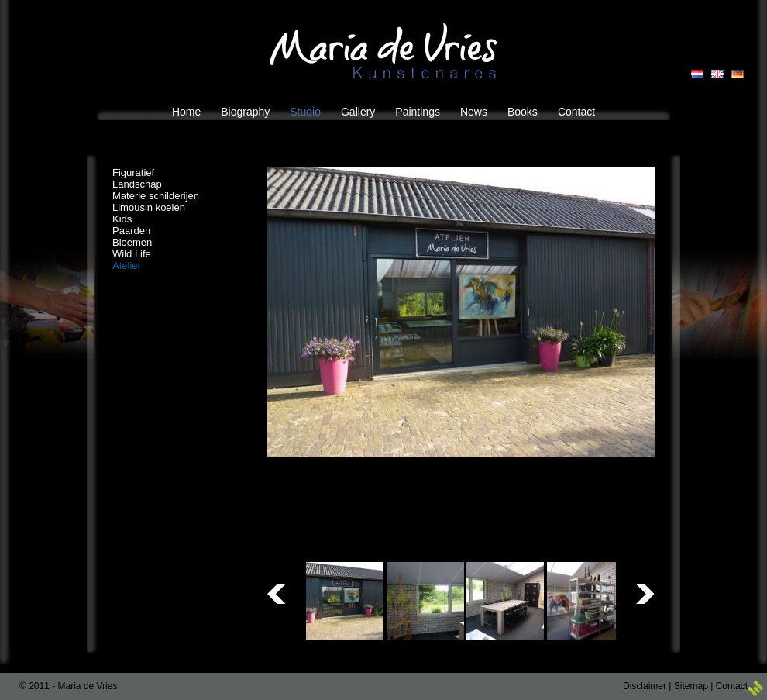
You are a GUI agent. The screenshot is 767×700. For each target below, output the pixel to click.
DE (738, 74)
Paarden (131, 231)
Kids (122, 219)
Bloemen (132, 242)
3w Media (755, 688)
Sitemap (691, 686)
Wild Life (132, 254)
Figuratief (133, 172)
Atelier (127, 266)
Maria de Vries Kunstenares (384, 51)
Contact (732, 686)
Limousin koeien (149, 207)
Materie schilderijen (156, 196)
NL (697, 74)
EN (717, 74)
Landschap (137, 184)
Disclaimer (645, 686)
